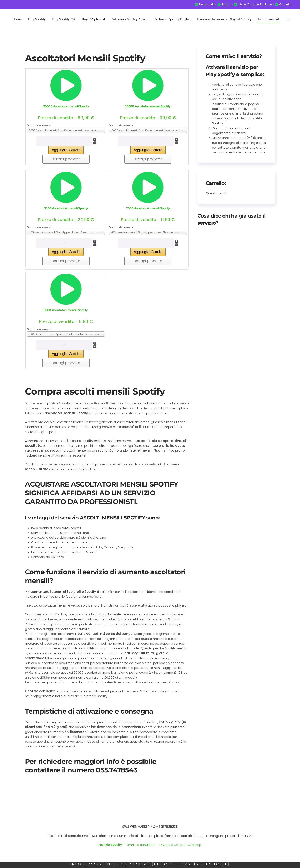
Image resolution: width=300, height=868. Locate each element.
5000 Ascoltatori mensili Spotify (66, 208)
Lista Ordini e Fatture (255, 4)
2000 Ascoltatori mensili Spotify (148, 208)
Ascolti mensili (269, 19)
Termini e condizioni (140, 845)
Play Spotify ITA (64, 19)
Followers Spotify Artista (130, 19)
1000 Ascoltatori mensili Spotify (66, 310)
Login (226, 4)
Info (289, 19)
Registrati (206, 4)
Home (17, 19)
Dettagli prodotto (66, 159)
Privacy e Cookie (172, 845)
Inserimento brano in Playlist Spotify (224, 19)
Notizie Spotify (110, 845)
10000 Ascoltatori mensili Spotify (148, 106)
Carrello (285, 4)
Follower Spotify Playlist (173, 19)
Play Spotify (37, 19)
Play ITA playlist (93, 19)
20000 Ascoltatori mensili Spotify (66, 106)
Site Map (195, 845)
